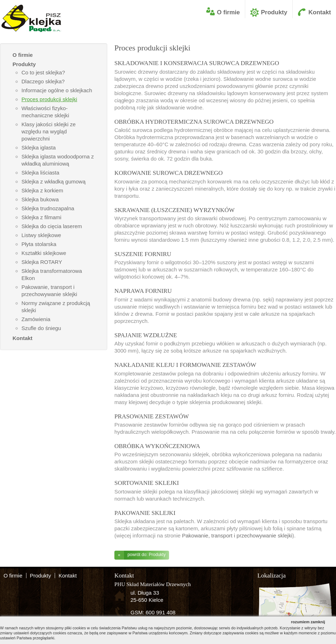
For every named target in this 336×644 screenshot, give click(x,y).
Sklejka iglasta (39, 148)
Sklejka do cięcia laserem (52, 226)
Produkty (274, 12)
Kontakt (320, 12)
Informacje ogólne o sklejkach (57, 90)
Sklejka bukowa (40, 199)
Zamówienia (36, 319)
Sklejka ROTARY (42, 262)
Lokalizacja (271, 576)
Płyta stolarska (39, 244)
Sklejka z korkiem (42, 190)
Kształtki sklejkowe (44, 253)
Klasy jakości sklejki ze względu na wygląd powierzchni (49, 131)
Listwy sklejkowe (41, 235)
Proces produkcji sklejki (49, 99)
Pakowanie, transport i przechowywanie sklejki (237, 535)
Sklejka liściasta (40, 173)
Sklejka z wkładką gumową (53, 181)
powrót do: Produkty (140, 555)
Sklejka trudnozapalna (48, 208)
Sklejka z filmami (41, 217)
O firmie (228, 12)
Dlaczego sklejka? (43, 81)
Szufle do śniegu (41, 328)
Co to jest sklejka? (43, 72)
